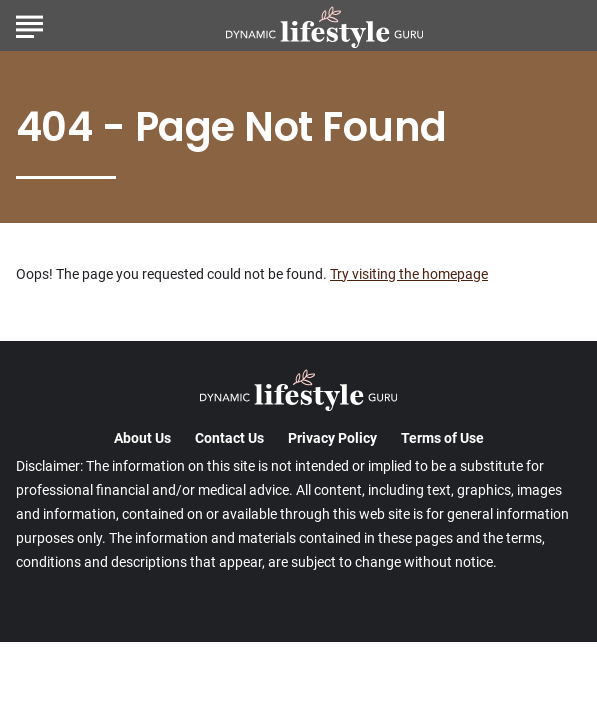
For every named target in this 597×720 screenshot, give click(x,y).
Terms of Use (442, 438)
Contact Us (229, 438)
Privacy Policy (332, 438)
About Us (142, 438)
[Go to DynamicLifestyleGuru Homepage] (324, 26)
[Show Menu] (29, 24)
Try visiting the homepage (409, 274)
